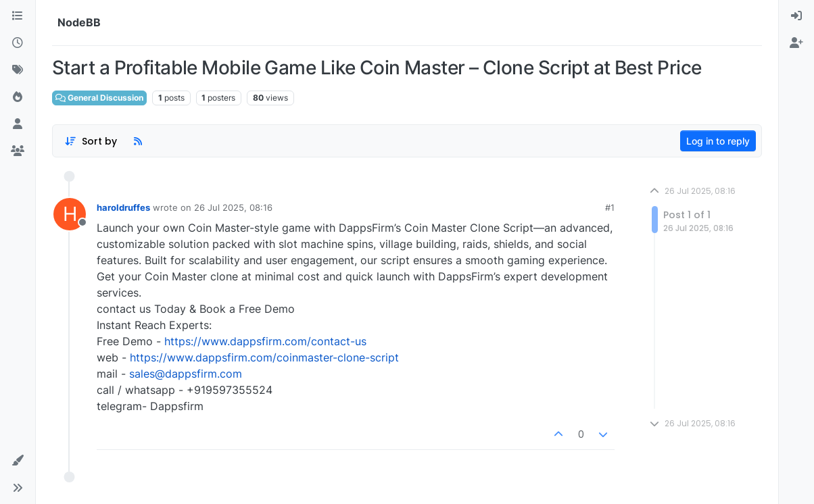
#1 (610, 207)
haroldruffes (123, 207)
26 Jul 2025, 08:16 (233, 207)
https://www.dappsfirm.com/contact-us (265, 341)
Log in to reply (718, 141)
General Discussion (99, 98)
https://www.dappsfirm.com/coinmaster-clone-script (264, 357)
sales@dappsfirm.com (186, 374)
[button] (18, 461)
